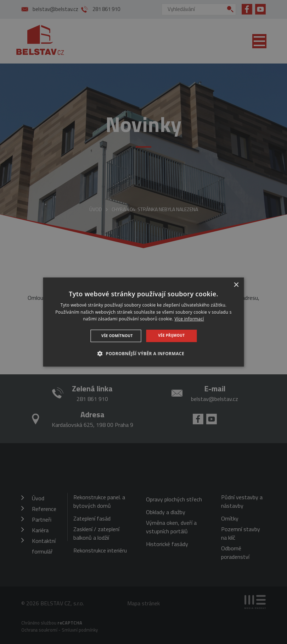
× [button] (236, 285)
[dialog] (144, 322)
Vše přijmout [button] (171, 335)
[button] (143, 353)
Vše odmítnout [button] (117, 336)
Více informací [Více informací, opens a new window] (189, 319)
